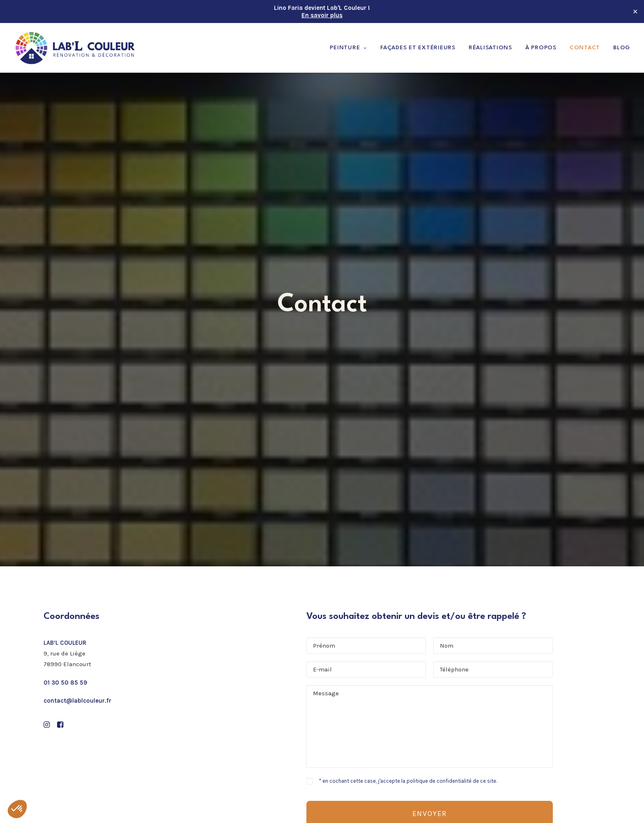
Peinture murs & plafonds (375, 664)
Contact (585, 48)
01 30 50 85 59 (65, 369)
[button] (47, 412)
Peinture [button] (348, 48)
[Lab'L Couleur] (75, 48)
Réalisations (490, 48)
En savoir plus (322, 15)
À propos (541, 48)
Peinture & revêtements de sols (383, 674)
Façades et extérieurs (418, 48)
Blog (622, 48)
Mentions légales (362, 739)
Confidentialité (358, 750)
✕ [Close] (635, 12)
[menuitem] (351, 48)
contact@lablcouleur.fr (77, 387)
